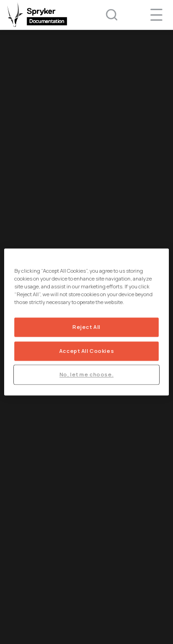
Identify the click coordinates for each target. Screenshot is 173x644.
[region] (86, 322)
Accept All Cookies (86, 351)
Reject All (86, 327)
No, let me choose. (86, 375)
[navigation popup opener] (156, 15)
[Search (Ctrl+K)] (106, 15)
